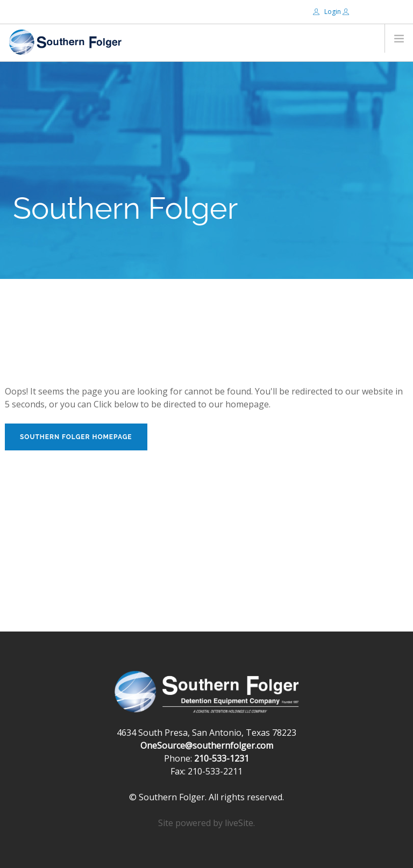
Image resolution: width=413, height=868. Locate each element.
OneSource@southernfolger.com (207, 745)
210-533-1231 (222, 758)
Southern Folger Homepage (76, 437)
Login (328, 12)
